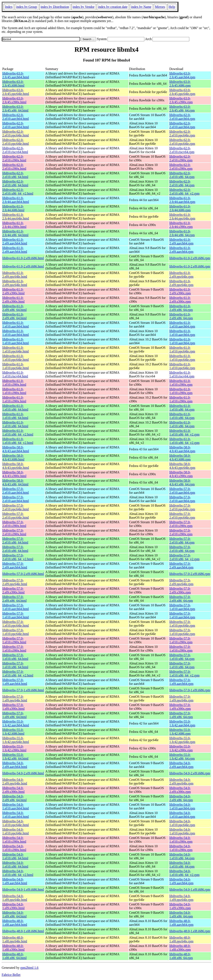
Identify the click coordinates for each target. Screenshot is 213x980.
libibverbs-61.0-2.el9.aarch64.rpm (181, 241)
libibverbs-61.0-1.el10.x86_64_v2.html (18, 433)
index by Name (141, 7)
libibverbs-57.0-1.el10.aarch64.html (16, 607)
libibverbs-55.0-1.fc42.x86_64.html (15, 757)
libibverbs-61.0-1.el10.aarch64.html (16, 325)
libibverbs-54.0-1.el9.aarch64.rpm (181, 881)
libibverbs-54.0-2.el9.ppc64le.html (15, 782)
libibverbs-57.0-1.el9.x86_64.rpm (181, 715)
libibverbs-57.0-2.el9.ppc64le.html (15, 582)
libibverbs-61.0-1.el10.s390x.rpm (181, 383)
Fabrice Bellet (11, 975)
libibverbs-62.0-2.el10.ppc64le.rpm (182, 133)
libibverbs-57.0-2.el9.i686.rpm (190, 574)
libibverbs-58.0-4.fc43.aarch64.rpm (182, 449)
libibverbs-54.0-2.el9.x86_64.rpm (181, 798)
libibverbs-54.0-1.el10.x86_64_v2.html (18, 873)
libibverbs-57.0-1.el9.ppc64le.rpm (181, 698)
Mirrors (160, 7)
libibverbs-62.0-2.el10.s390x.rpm (181, 158)
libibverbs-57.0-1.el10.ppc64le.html (16, 624)
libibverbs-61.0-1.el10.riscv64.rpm (182, 374)
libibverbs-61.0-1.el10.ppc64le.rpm (182, 349)
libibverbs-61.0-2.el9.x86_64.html (14, 308)
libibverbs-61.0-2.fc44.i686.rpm (180, 208)
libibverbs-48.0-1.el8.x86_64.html (14, 956)
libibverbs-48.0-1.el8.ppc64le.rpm (181, 939)
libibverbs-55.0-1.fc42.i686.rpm (180, 732)
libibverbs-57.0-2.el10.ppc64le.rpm (182, 507)
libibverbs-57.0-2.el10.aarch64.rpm (182, 491)
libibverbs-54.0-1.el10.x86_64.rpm (182, 856)
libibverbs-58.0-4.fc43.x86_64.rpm (182, 482)
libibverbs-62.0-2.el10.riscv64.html (15, 150)
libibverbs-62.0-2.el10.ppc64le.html (16, 133)
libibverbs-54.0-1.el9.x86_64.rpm (181, 914)
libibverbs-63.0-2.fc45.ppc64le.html (16, 92)
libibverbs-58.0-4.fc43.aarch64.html (16, 449)
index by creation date (113, 7)
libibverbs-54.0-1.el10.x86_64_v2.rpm (184, 873)
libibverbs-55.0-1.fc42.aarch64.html (16, 723)
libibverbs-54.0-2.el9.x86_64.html (14, 798)
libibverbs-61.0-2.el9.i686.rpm (190, 258)
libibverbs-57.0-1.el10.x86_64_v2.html (18, 674)
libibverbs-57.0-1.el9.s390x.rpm (180, 707)
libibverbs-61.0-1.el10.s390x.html (14, 383)
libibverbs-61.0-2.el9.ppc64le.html (15, 275)
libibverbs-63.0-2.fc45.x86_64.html (15, 109)
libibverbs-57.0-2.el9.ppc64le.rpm (181, 582)
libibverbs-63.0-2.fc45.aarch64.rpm (182, 75)
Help (172, 7)
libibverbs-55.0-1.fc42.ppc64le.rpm (182, 740)
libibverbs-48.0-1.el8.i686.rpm (190, 931)
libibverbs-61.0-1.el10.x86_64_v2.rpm (184, 433)
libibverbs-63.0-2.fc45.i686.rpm (180, 84)
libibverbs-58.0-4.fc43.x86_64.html (15, 482)
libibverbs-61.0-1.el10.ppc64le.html (16, 349)
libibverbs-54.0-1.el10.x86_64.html (15, 856)
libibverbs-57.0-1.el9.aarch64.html (15, 682)
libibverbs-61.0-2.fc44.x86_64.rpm (182, 233)
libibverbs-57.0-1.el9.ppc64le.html (15, 698)
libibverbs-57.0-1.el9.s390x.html (13, 707)
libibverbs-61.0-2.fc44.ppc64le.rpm (182, 217)
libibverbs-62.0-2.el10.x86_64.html (15, 175)
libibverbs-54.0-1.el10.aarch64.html (16, 806)
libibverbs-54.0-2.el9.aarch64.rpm (181, 765)
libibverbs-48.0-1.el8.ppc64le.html (15, 939)
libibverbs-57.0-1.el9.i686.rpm (190, 690)
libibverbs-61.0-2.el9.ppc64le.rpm (181, 275)
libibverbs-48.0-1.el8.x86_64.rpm (181, 956)
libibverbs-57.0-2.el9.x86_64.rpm (181, 599)
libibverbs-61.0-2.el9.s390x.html (13, 291)
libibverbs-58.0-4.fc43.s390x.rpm (181, 474)
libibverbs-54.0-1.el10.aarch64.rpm (182, 806)
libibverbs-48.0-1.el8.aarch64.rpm (181, 923)
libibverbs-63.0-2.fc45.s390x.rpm (181, 100)
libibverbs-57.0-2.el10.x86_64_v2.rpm (184, 557)
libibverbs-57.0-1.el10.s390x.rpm (181, 640)
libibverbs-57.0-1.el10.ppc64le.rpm (182, 624)
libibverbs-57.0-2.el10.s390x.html (14, 524)
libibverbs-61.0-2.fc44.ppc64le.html (16, 217)
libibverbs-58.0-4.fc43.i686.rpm (180, 457)
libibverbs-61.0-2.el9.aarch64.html (15, 241)
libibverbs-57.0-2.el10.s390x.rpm (181, 524)
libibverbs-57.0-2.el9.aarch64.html (15, 566)
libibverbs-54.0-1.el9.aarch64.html (15, 881)
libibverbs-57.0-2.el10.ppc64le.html (16, 507)
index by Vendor (84, 7)
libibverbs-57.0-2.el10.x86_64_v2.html (18, 557)
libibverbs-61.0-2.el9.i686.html (23, 258)
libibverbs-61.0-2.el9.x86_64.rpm (181, 308)
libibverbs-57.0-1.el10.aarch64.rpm (182, 607)
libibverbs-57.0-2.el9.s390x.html (13, 590)
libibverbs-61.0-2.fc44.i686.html (13, 208)
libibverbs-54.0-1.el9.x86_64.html (14, 914)
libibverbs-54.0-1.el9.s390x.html (13, 906)
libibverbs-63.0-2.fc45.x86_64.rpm (182, 109)
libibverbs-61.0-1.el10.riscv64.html (15, 374)
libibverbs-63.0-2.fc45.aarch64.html (16, 75)
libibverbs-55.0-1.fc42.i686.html (13, 732)
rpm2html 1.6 (29, 968)
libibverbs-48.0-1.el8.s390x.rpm (180, 948)
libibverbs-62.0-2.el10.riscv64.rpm (182, 150)
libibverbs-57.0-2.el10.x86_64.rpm (182, 541)
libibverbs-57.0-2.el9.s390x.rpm (180, 590)
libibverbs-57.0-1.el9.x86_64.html (14, 715)
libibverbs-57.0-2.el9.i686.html (23, 574)
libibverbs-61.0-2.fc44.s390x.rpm (181, 225)
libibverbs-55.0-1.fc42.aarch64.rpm (182, 723)
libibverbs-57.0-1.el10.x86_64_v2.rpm (184, 674)
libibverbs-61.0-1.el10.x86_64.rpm (182, 408)
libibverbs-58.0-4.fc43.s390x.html (14, 474)
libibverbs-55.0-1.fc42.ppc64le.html (16, 740)
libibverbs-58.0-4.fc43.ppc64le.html (16, 466)
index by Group (26, 7)
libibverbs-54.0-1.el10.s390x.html (14, 840)
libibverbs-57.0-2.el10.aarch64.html (16, 491)
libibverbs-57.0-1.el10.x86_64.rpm (182, 657)
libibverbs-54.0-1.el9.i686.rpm (190, 890)
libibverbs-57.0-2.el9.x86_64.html (14, 599)
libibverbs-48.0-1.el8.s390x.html (13, 948)
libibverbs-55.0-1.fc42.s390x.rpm (181, 748)
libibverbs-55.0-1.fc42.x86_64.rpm (182, 757)
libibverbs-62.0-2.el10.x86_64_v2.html (18, 192)
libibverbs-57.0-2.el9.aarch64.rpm (181, 566)
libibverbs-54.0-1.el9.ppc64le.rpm (181, 898)
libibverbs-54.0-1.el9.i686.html (23, 890)
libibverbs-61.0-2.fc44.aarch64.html (16, 200)
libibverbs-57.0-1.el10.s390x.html (14, 640)
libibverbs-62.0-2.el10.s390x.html (14, 158)
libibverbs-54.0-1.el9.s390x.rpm (180, 906)
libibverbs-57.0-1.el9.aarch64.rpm (181, 682)
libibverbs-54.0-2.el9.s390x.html (13, 790)
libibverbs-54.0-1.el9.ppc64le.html (15, 898)
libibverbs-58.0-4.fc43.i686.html (13, 457)
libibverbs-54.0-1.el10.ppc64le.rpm (182, 823)
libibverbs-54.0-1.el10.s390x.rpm (181, 840)
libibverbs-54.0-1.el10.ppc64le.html (16, 823)
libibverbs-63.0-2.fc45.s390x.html (14, 100)
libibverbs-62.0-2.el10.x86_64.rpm (182, 175)
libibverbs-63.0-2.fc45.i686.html (13, 84)
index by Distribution (55, 7)
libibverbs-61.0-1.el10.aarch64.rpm (182, 325)
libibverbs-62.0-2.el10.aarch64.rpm (182, 117)
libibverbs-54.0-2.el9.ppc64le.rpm (181, 782)
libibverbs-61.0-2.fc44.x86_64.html (15, 233)
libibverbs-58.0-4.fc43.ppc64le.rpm (182, 466)
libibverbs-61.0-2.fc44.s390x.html (14, 225)
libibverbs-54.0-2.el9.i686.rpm (190, 773)
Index (9, 7)
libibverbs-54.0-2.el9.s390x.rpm (180, 790)
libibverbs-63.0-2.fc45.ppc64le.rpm (182, 92)
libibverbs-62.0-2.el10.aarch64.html (16, 117)
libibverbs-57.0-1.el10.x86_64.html (15, 657)
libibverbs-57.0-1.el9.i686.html (23, 690)
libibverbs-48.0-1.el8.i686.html (23, 931)
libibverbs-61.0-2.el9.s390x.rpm (180, 291)
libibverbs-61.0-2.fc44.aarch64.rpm (182, 200)
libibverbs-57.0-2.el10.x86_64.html (15, 541)
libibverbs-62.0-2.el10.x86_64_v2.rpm (184, 192)
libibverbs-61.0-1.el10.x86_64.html (15, 408)
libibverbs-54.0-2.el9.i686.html (23, 773)
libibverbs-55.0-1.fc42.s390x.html (14, 748)
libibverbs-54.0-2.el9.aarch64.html (15, 765)
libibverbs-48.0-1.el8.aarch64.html (15, 923)
